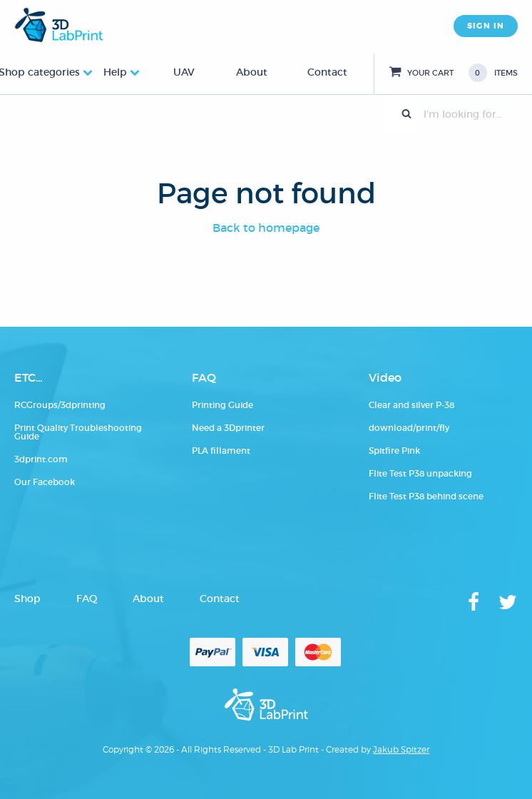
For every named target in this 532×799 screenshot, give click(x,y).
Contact (327, 72)
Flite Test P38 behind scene (426, 496)
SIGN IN (486, 26)
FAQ (87, 599)
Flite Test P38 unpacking (420, 473)
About (252, 72)
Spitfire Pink (394, 451)
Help (115, 72)
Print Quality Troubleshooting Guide (78, 432)
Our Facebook (45, 482)
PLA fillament (221, 451)
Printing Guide (222, 405)
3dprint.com (41, 459)
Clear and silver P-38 (411, 405)
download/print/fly (409, 428)
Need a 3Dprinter (228, 428)
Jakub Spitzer (401, 749)
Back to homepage (266, 228)
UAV (184, 72)
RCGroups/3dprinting (60, 405)
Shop (27, 599)
